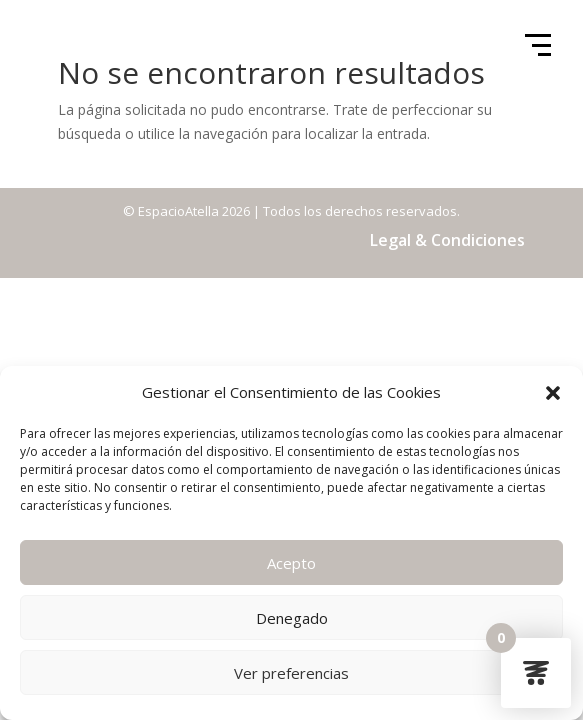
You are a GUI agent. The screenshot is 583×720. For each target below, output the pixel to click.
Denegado (292, 618)
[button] (553, 393)
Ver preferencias (291, 673)
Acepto (291, 563)
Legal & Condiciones (447, 240)
